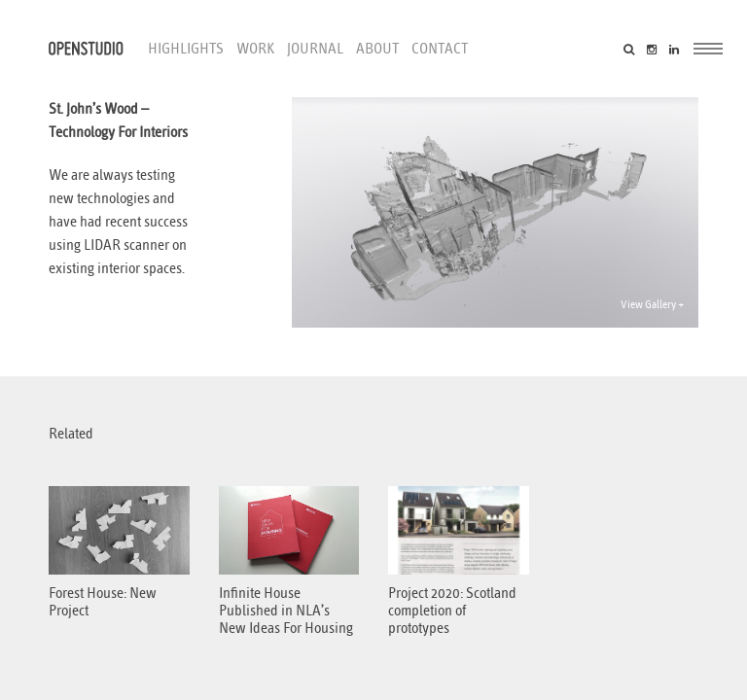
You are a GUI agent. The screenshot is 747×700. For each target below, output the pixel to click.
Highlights (186, 49)
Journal (315, 49)
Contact (440, 49)
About (377, 49)
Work (255, 49)
